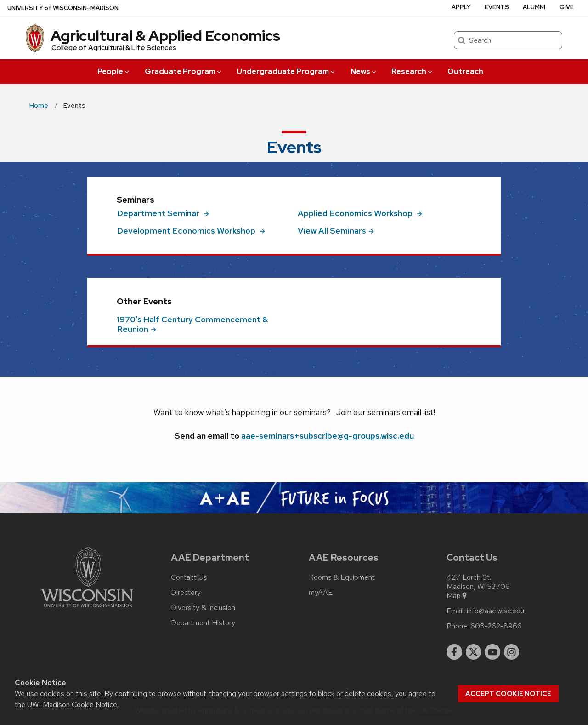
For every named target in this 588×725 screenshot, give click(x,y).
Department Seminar (163, 213)
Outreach (465, 71)
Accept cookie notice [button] (508, 694)
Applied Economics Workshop (360, 213)
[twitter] (474, 652)
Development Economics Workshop (191, 231)
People (114, 71)
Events (497, 7)
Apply (461, 7)
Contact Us (189, 577)
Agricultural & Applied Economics (165, 36)
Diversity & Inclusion (203, 608)
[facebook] (454, 652)
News (364, 71)
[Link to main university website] (87, 609)
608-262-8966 (496, 626)
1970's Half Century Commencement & (192, 324)
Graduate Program (184, 71)
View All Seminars (336, 231)
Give (567, 7)
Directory (186, 593)
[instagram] (512, 652)
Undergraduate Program (286, 71)
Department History (203, 623)
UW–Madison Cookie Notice (72, 705)
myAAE (321, 593)
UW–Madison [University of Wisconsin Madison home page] (63, 8)
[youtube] (492, 652)
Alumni (534, 7)
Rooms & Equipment (342, 577)
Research (413, 71)
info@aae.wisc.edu (495, 611)
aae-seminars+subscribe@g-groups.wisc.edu (328, 436)
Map (457, 596)
